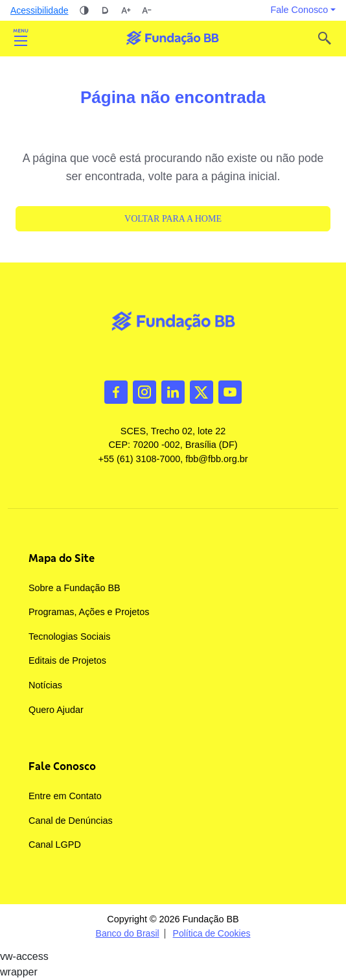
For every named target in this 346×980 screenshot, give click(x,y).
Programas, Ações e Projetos (89, 612)
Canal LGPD (55, 845)
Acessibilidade (40, 10)
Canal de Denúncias (71, 821)
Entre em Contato (65, 796)
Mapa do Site (62, 558)
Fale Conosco (62, 766)
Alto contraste (84, 10)
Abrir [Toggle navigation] (21, 38)
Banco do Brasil (128, 934)
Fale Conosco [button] (300, 10)
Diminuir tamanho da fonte (146, 10)
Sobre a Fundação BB (75, 588)
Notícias (45, 685)
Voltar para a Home (173, 219)
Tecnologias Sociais (69, 636)
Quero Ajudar (56, 710)
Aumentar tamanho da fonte (126, 10)
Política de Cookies (212, 934)
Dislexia (105, 10)
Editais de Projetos (67, 660)
